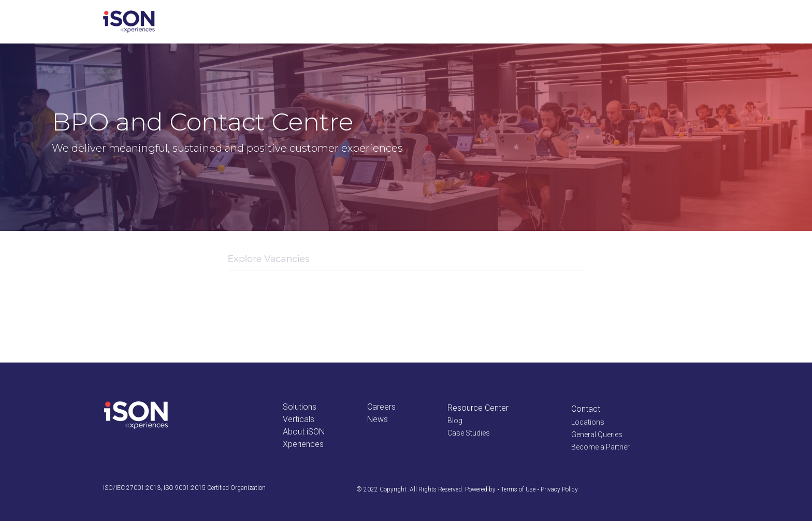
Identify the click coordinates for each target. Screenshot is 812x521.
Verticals (299, 419)
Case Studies (469, 433)
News (378, 419)
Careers (381, 407)
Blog (455, 421)
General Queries (597, 435)
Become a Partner (600, 447)
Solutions (300, 407)
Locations (588, 422)
